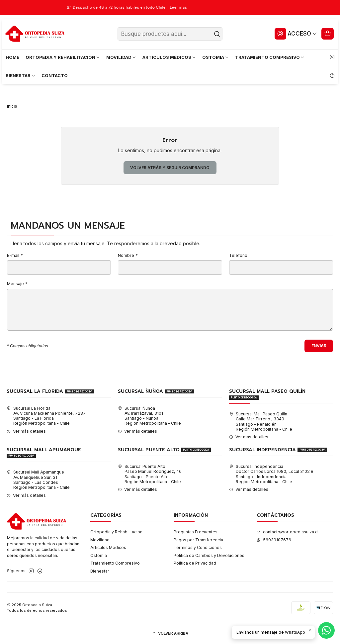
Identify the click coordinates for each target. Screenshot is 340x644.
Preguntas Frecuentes (196, 532)
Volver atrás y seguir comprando (170, 168)
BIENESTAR (21, 75)
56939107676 (274, 540)
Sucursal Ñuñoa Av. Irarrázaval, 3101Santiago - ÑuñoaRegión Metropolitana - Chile (149, 416)
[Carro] (328, 34)
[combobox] (170, 34)
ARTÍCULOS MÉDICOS (169, 57)
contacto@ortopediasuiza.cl (288, 532)
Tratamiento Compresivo (115, 563)
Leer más (188, 7)
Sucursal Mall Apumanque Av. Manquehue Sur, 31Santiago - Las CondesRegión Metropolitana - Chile (38, 480)
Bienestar (100, 571)
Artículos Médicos (108, 547)
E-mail (15, 256)
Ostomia (99, 555)
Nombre (128, 256)
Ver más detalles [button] (26, 431)
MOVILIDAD (121, 57)
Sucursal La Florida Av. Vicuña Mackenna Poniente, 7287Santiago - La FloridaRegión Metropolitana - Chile (46, 416)
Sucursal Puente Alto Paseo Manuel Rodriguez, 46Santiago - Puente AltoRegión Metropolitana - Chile (150, 474)
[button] (170, 634)
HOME (12, 57)
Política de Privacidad (195, 563)
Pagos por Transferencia (198, 540)
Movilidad (100, 540)
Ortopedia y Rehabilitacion (116, 532)
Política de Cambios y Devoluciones (209, 555)
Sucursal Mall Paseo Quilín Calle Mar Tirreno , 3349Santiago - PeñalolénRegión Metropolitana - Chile (261, 422)
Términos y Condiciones (198, 547)
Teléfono (238, 256)
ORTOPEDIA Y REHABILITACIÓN (63, 57)
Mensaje (17, 284)
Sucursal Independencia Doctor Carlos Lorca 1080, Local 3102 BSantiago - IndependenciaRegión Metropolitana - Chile (271, 474)
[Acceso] (296, 34)
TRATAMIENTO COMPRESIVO (270, 57)
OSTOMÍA (216, 57)
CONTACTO (55, 75)
